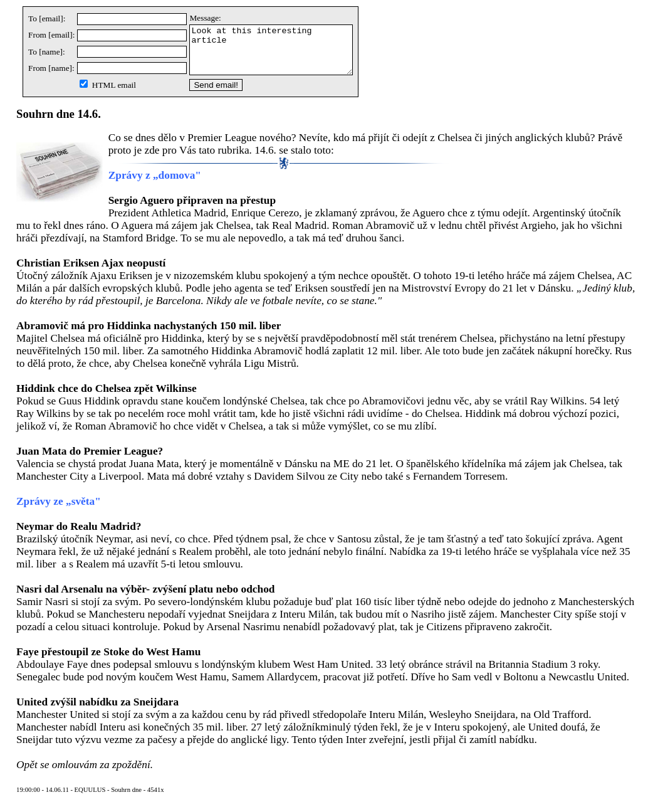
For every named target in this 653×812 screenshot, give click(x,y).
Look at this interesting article (280, 55)
